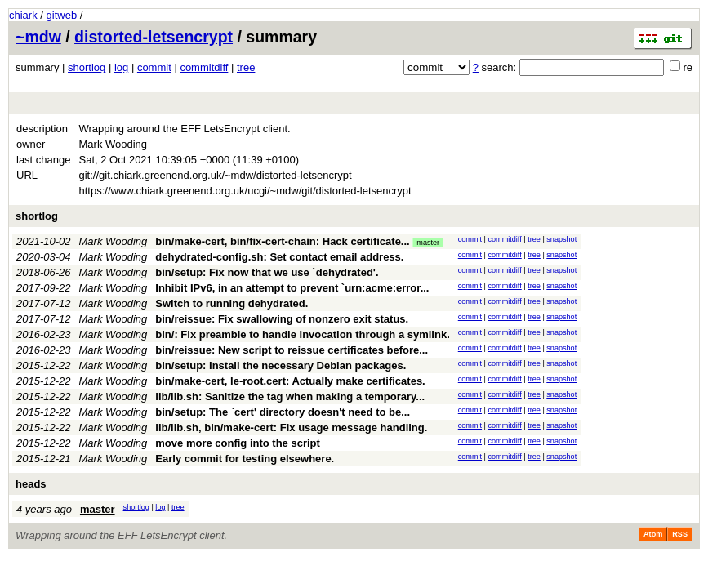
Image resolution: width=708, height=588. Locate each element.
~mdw (38, 37)
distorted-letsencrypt (154, 37)
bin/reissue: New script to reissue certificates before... (292, 350)
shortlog (87, 67)
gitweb (62, 15)
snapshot (561, 239)
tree (246, 67)
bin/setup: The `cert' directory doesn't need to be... (283, 412)
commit (154, 67)
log (121, 67)
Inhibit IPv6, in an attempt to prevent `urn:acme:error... (292, 288)
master (428, 243)
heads (31, 484)
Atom (653, 534)
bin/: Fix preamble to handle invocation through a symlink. (302, 334)
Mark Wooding (114, 241)
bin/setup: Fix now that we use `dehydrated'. (267, 272)
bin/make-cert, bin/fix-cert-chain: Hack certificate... (284, 241)
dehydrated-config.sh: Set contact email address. (279, 257)
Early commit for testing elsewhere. (245, 459)
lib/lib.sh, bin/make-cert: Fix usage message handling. (291, 428)
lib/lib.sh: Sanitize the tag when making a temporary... (290, 396)
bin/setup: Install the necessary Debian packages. (281, 365)
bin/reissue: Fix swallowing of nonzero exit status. (282, 319)
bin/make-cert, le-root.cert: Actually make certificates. (290, 381)
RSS (680, 534)
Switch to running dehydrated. (232, 303)
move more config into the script (238, 443)
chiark (23, 15)
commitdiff (204, 67)
